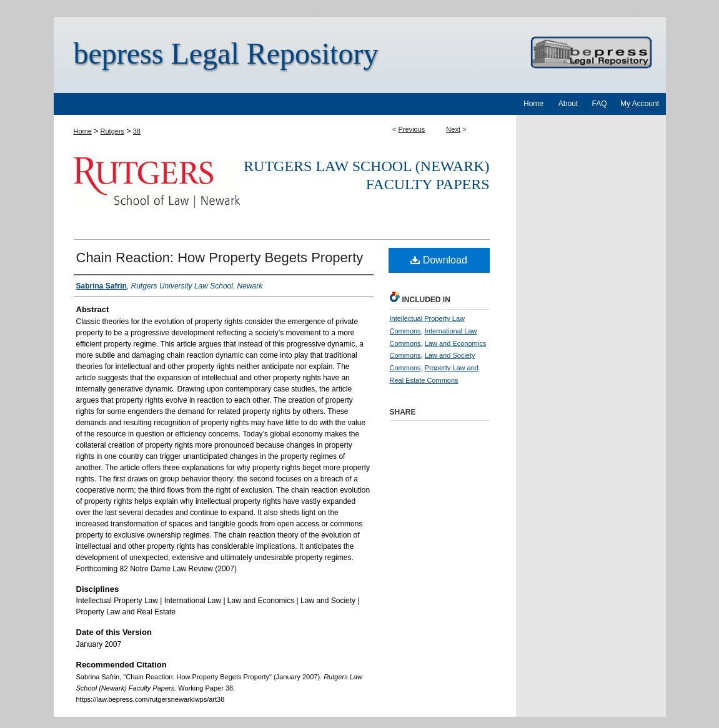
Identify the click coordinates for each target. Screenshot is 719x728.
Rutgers (113, 131)
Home (83, 131)
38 (137, 131)
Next (453, 129)
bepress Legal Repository (226, 53)
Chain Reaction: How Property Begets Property (220, 258)
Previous (412, 129)
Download (439, 260)
